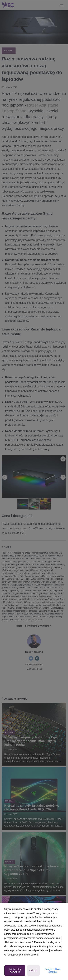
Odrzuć (33, 971)
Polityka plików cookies (52, 971)
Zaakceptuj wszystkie (15, 971)
